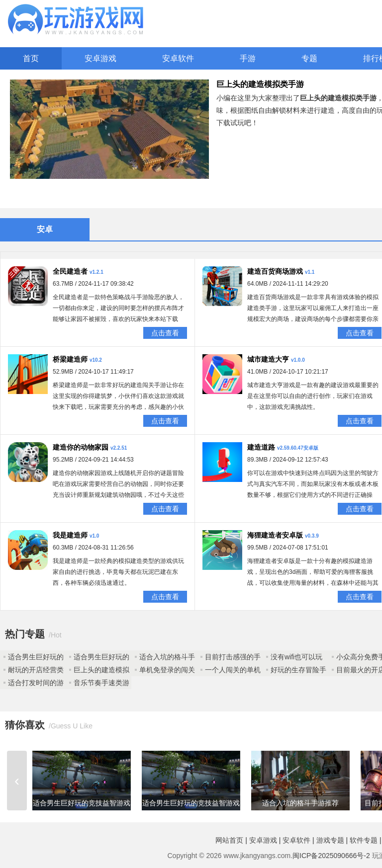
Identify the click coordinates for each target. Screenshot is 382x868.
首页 (31, 58)
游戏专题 (330, 840)
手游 (248, 58)
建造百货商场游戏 (275, 271)
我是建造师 (70, 535)
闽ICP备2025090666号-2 (331, 856)
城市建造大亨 (268, 359)
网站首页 (229, 840)
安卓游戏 (100, 58)
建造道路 (261, 447)
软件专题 (364, 840)
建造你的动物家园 (81, 447)
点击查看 (165, 333)
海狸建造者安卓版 (275, 535)
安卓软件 (178, 58)
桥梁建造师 (70, 359)
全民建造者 (70, 271)
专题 (309, 58)
